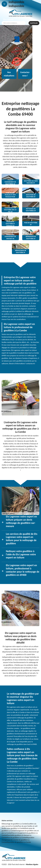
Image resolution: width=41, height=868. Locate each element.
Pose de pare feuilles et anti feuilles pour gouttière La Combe (20, 827)
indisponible (16, 2)
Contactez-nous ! (25, 74)
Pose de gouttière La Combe (17, 837)
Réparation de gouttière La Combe (19, 842)
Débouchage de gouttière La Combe (14, 824)
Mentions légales (32, 864)
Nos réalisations (9, 74)
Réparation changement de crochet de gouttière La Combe (18, 840)
